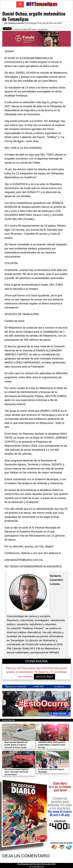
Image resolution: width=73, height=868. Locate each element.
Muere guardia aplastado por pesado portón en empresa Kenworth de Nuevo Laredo (16, 745)
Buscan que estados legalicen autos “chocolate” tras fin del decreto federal (17, 772)
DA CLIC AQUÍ (44, 677)
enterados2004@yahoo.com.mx (24, 560)
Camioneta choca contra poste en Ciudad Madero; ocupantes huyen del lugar (52, 745)
